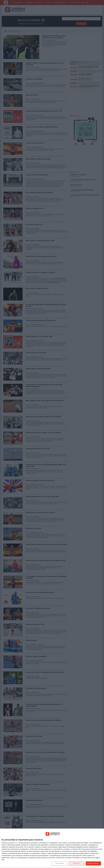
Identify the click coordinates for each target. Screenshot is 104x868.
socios (17, 843)
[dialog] (52, 848)
